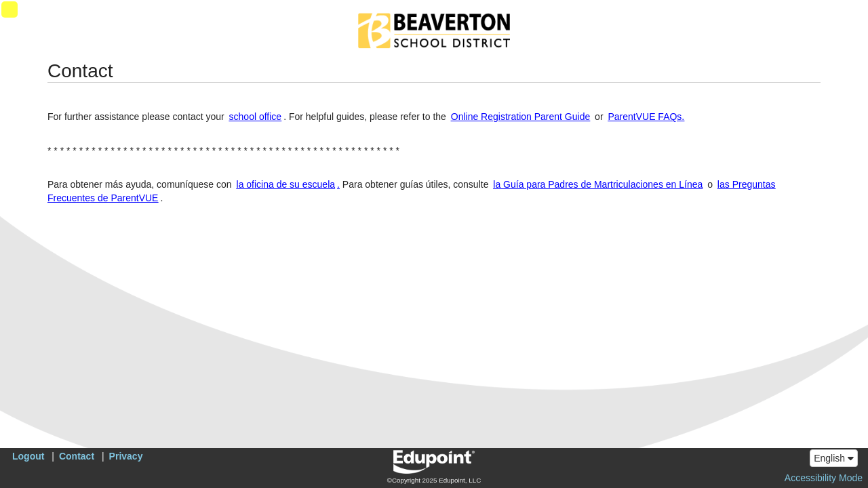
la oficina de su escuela (286, 184)
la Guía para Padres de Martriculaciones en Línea (598, 184)
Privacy (126, 456)
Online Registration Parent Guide (520, 117)
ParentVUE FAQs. (646, 117)
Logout (28, 456)
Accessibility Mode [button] (824, 478)
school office (256, 117)
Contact (77, 456)
